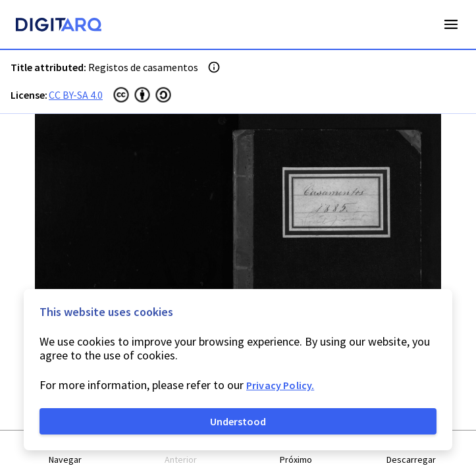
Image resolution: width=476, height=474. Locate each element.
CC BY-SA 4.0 (76, 95)
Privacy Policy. (280, 385)
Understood (238, 421)
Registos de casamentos (143, 67)
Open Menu (451, 24)
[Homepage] (59, 26)
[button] (66, 453)
